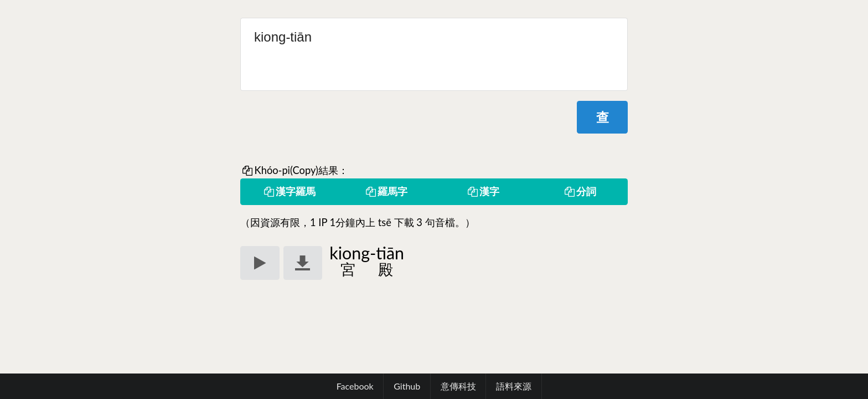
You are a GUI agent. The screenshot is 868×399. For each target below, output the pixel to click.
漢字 (483, 191)
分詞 (580, 191)
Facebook (355, 386)
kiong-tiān (434, 54)
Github (407, 386)
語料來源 (514, 386)
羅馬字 (386, 191)
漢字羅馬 (289, 191)
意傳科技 (458, 386)
